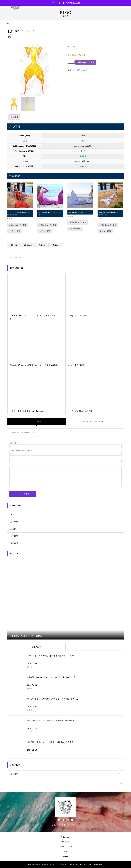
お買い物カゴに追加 (86, 62)
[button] (59, 48)
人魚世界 (14, 522)
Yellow (83, 141)
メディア (14, 514)
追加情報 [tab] (14, 117)
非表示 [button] (77, 3)
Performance (66, 837)
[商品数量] (71, 62)
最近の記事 (36, 647)
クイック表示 (15, 231)
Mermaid (65, 842)
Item (66, 851)
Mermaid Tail (83, 70)
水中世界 (14, 536)
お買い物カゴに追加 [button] (18, 225)
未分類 (13, 529)
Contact (66, 856)
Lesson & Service (66, 847)
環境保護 (14, 543)
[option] (66, 599)
